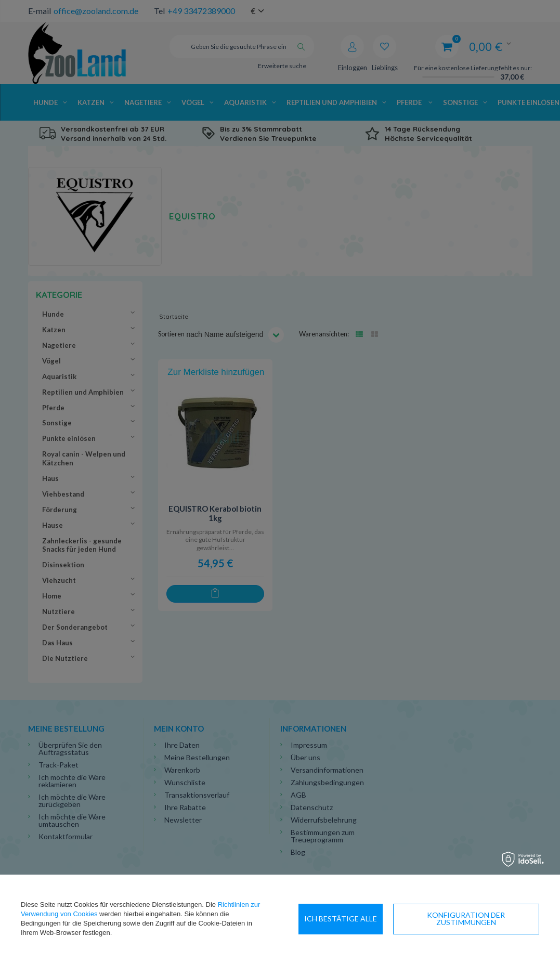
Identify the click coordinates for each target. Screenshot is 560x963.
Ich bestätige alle (497, 919)
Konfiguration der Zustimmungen (371, 919)
